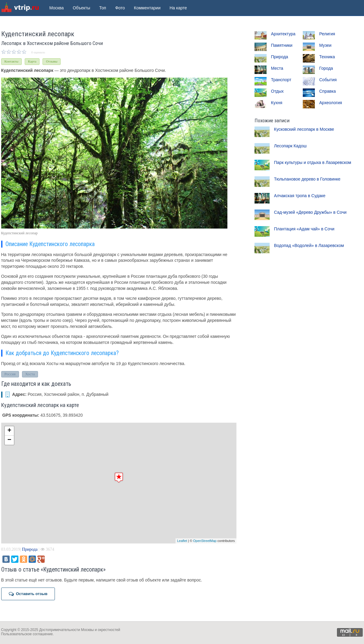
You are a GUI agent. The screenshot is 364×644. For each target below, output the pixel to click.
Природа (30, 549)
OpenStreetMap (205, 541)
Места (277, 68)
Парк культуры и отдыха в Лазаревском (313, 162)
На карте (178, 8)
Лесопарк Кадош (290, 146)
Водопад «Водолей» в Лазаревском (309, 245)
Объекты (81, 8)
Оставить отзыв (28, 594)
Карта (32, 61)
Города (326, 68)
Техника (327, 57)
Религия (327, 34)
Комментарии (147, 8)
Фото (120, 8)
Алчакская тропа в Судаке (300, 196)
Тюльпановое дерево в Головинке (307, 179)
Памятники (282, 45)
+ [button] (9, 431)
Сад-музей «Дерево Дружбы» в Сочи (310, 212)
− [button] (9, 440)
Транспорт (281, 80)
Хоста (30, 374)
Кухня (277, 103)
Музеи (326, 45)
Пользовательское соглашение (27, 634)
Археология (331, 103)
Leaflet (182, 541)
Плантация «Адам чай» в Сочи (304, 229)
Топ (103, 8)
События (328, 80)
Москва (57, 8)
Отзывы (52, 61)
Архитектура (283, 34)
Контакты (11, 61)
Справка (328, 91)
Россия (10, 374)
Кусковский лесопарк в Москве (304, 129)
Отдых (277, 91)
